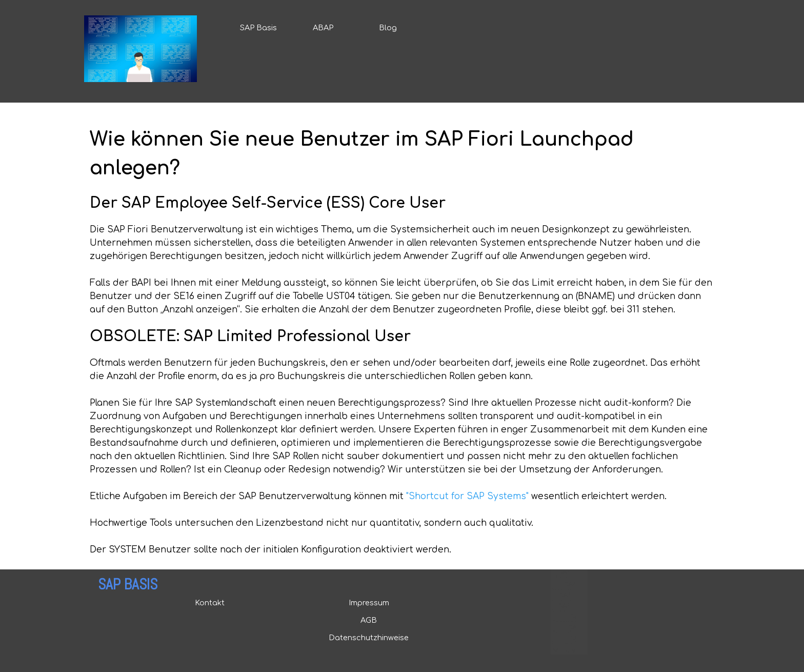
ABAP (323, 28)
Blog (388, 28)
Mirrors (564, 651)
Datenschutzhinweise (369, 638)
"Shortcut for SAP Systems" (467, 496)
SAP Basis (258, 28)
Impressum (369, 603)
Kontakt (210, 603)
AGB (369, 620)
